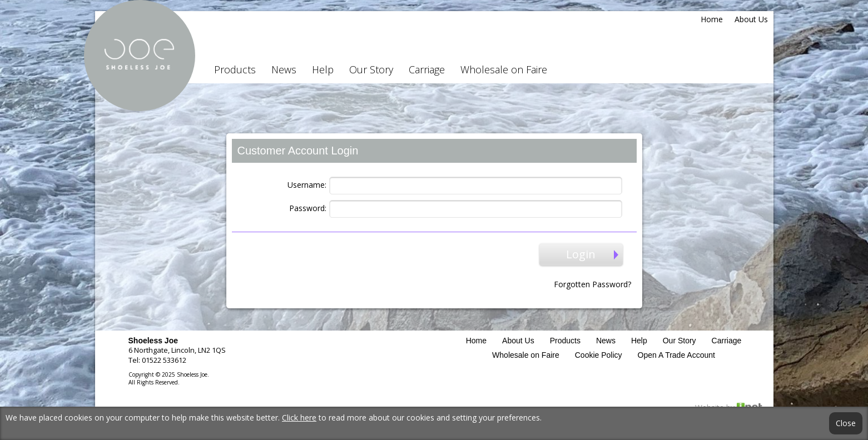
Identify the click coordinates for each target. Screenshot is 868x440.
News (284, 69)
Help (323, 69)
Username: (307, 185)
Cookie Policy (599, 355)
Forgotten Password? (592, 284)
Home (712, 19)
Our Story (371, 69)
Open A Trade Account (676, 355)
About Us (751, 19)
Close (846, 423)
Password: (308, 208)
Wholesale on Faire (504, 69)
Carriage (427, 69)
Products (235, 69)
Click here (299, 417)
